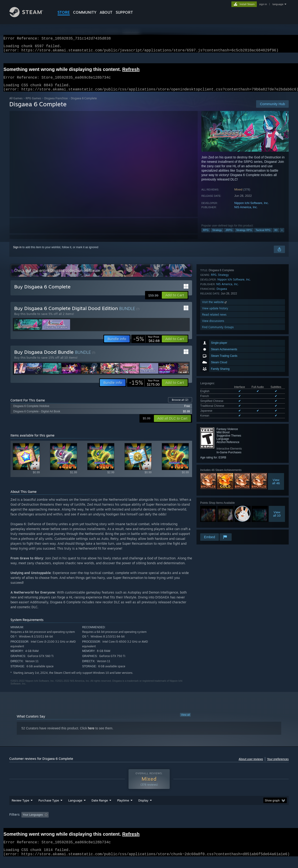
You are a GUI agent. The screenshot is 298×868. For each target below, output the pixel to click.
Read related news (214, 513)
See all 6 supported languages (219, 350)
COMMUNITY (85, 12)
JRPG (229, 236)
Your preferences (278, 765)
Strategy (217, 236)
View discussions (213, 519)
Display (143, 809)
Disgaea (222, 487)
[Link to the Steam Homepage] (30, 16)
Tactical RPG (263, 236)
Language (75, 809)
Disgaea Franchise (56, 104)
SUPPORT (124, 12)
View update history (215, 507)
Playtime (123, 809)
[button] (175, 301)
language (278, 4)
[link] (146, 344)
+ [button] (282, 236)
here (91, 734)
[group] (149, 824)
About (106, 12)
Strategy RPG (244, 236)
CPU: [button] (212, 824)
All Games (16, 104)
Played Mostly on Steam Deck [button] (149, 824)
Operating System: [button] (188, 824)
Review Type (20, 809)
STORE (64, 12)
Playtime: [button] (116, 824)
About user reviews (251, 765)
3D (276, 236)
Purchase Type (49, 809)
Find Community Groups (218, 526)
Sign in (17, 253)
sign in (263, 4)
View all (185, 720)
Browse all (180, 405)
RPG (206, 236)
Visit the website (215, 501)
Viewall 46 (276, 415)
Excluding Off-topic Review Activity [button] (80, 824)
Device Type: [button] (248, 824)
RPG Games (33, 104)
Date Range (100, 809)
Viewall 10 (277, 447)
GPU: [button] (228, 824)
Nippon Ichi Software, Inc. (251, 209)
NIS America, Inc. (246, 213)
